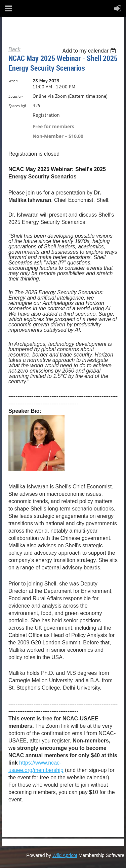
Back (14, 49)
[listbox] (90, 51)
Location (15, 96)
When (13, 81)
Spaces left (17, 106)
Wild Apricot (65, 855)
